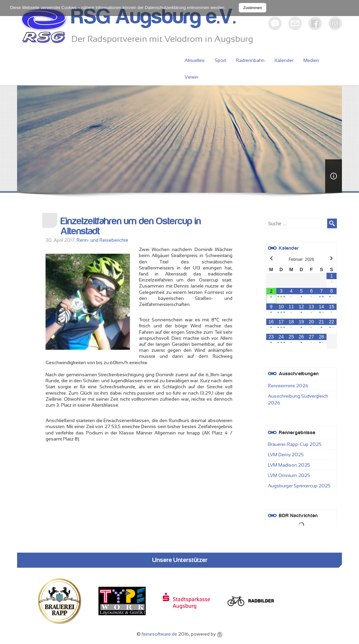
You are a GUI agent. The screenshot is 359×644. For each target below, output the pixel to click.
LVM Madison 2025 (289, 465)
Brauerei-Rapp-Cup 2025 (295, 444)
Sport (220, 60)
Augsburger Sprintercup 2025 (299, 486)
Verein (191, 77)
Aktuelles (195, 60)
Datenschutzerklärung (165, 8)
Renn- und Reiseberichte (102, 240)
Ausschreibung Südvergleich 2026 (298, 399)
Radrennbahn (250, 60)
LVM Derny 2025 (286, 455)
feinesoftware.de (159, 634)
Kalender (284, 60)
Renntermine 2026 (288, 386)
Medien (311, 60)
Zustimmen (253, 8)
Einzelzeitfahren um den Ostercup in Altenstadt (131, 226)
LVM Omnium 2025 (289, 475)
